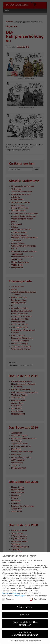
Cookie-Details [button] (14, 638)
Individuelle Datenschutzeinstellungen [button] (25, 631)
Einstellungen (20, 593)
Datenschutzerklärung (11, 591)
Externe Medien (38, 596)
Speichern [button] (25, 612)
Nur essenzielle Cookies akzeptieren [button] (25, 621)
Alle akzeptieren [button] (25, 605)
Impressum (38, 638)
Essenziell (8, 596)
